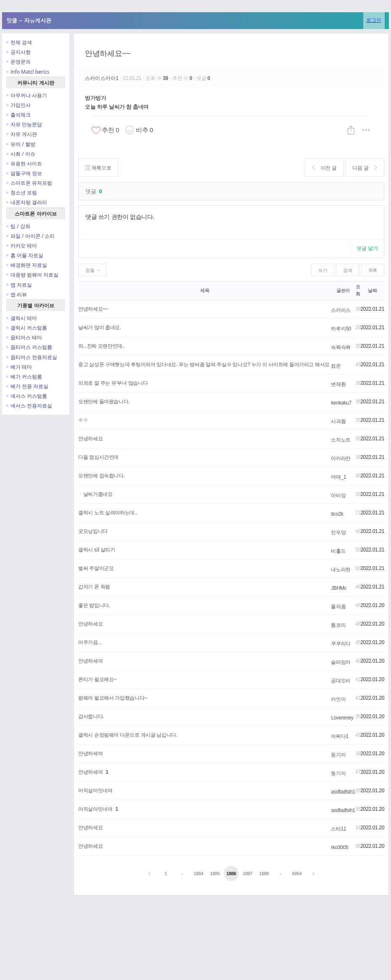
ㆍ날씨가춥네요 (95, 494)
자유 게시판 (22, 134)
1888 (264, 873)
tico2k (337, 514)
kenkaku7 (341, 403)
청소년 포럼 (22, 193)
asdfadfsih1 (343, 792)
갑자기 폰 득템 (94, 587)
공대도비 (341, 681)
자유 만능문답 (24, 124)
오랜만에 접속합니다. (102, 476)
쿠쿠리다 (341, 644)
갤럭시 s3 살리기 (97, 550)
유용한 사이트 (24, 164)
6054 (297, 873)
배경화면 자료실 (27, 265)
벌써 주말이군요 (96, 568)
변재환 (338, 384)
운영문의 (18, 62)
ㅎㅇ (83, 420)
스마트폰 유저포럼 (29, 183)
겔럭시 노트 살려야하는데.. (108, 513)
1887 (247, 873)
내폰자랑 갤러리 (27, 202)
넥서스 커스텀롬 (27, 396)
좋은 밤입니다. (94, 605)
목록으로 (98, 168)
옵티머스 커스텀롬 (29, 347)
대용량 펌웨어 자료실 (32, 275)
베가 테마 (19, 367)
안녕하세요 (90, 439)
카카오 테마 (22, 246)
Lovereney (342, 718)
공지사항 (18, 52)
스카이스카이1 (103, 78)
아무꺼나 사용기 (27, 95)
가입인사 (18, 105)
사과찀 (338, 421)
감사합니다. (91, 716)
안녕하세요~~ (108, 53)
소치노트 (341, 440)
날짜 (372, 290)
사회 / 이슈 (21, 154)
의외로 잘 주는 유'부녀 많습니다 (113, 383)
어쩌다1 (339, 736)
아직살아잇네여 (95, 791)
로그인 (374, 20)
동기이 (338, 755)
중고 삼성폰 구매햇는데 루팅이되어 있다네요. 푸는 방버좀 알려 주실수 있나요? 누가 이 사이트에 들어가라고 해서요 (204, 365)
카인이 (338, 699)
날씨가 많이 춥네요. (100, 328)
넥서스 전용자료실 (29, 406)
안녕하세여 (90, 661)
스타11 (338, 829)
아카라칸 (341, 458)
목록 (373, 270)
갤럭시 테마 (22, 318)
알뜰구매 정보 (24, 173)
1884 (199, 873)
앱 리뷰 (17, 294)
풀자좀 (338, 607)
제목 (205, 290)
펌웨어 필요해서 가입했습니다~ (113, 698)
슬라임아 (341, 662)
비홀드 (338, 551)
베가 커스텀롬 (24, 377)
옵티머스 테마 (24, 337)
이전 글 (324, 168)
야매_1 (338, 477)
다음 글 (365, 168)
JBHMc (339, 588)
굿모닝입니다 (93, 531)
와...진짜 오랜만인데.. (102, 346)
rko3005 (339, 847)
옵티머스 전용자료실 (32, 357)
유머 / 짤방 (21, 144)
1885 (215, 873)
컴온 (336, 366)
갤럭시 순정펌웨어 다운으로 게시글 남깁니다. (128, 735)
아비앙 (338, 495)
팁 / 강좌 (18, 226)
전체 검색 (19, 42)
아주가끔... (90, 642)
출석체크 (18, 115)
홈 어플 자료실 (25, 255)
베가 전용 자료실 (27, 386)
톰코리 (338, 625)
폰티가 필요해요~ (97, 679)
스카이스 (341, 310)
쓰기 (323, 270)
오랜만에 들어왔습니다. (104, 402)
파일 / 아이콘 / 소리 (30, 236)
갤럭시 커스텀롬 (27, 328)
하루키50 (341, 329)
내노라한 (341, 570)
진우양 (338, 533)
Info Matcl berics (28, 72)
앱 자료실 (19, 285)
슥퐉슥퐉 (341, 347)
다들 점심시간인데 (98, 457)
